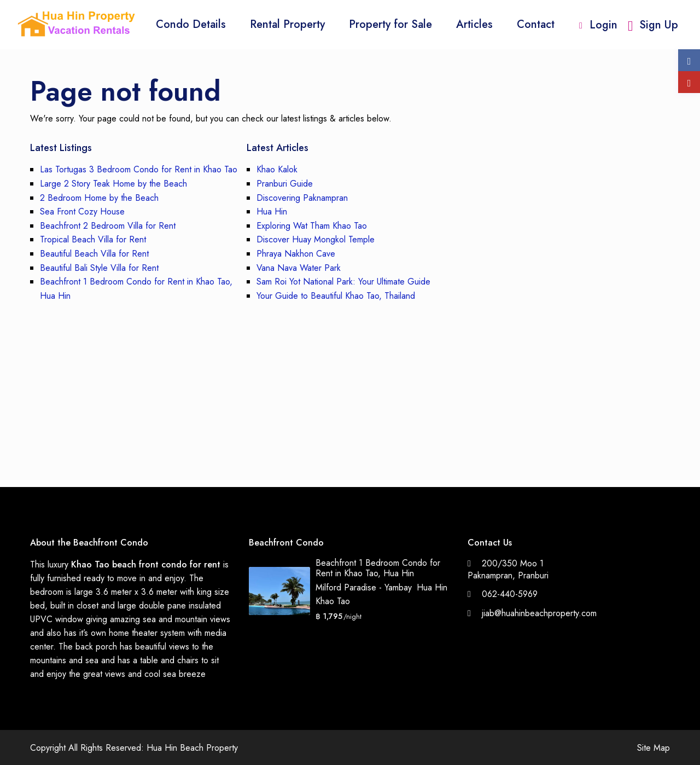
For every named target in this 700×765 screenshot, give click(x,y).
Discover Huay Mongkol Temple (316, 239)
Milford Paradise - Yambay (363, 587)
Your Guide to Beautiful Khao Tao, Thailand (336, 296)
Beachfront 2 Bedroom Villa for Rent (108, 226)
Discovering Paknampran (302, 198)
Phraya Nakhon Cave (296, 254)
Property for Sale (390, 24)
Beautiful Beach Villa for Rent (94, 254)
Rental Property (287, 24)
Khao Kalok (277, 169)
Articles (474, 24)
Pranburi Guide (285, 184)
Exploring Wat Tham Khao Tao (312, 226)
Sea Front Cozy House (82, 211)
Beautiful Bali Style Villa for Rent (99, 268)
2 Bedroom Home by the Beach (99, 198)
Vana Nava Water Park (299, 268)
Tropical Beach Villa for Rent (93, 239)
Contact (536, 24)
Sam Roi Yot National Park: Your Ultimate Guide (343, 282)
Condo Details (191, 24)
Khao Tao (333, 601)
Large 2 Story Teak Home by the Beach (113, 184)
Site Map (654, 748)
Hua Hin (272, 211)
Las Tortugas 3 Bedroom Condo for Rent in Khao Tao (139, 169)
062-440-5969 (510, 594)
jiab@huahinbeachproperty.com (539, 613)
